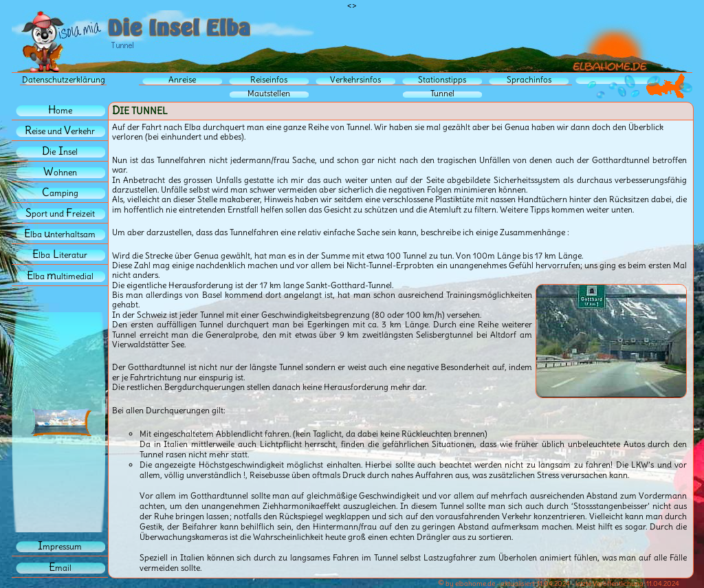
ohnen (60, 172)
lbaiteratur (60, 255)
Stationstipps (442, 79)
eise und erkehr (60, 131)
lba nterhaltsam (60, 234)
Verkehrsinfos (355, 79)
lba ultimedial (60, 276)
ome (60, 110)
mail (60, 568)
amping (60, 193)
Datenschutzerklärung (64, 79)
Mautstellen (269, 93)
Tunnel (442, 93)
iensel (60, 152)
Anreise (182, 79)
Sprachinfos (529, 79)
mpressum (60, 546)
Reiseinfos (269, 79)
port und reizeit (60, 214)
